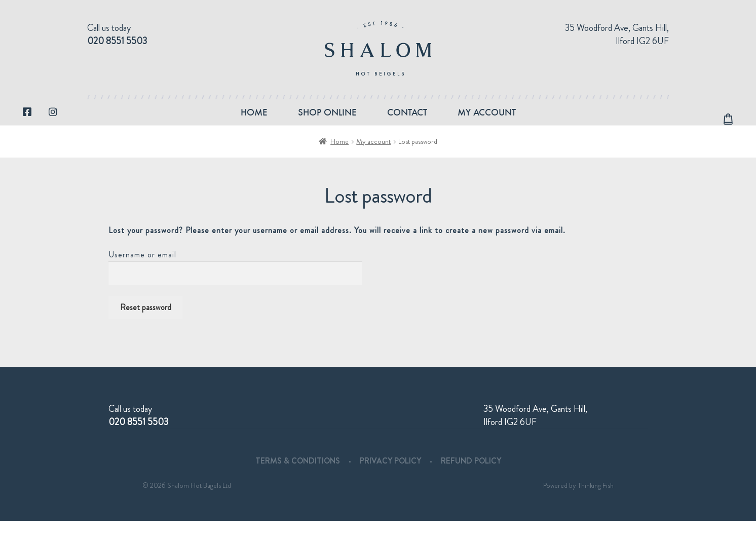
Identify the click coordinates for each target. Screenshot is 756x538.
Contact (407, 121)
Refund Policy (471, 478)
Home (254, 121)
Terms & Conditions (298, 478)
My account (487, 121)
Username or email (142, 272)
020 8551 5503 (117, 41)
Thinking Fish (596, 503)
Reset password (146, 324)
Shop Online (327, 121)
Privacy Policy (390, 478)
